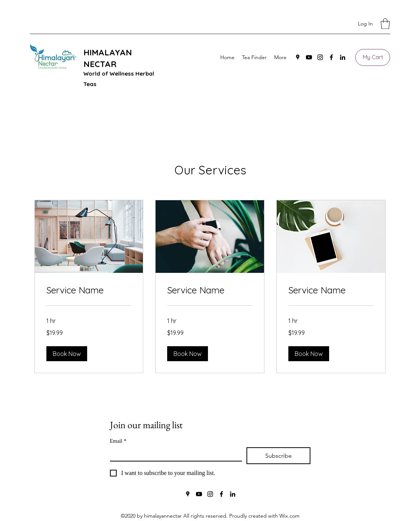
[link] (89, 290)
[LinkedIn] (343, 57)
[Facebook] (331, 57)
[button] (385, 24)
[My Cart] (373, 57)
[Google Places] (298, 57)
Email (118, 441)
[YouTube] (309, 57)
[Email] (174, 454)
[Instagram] (320, 57)
